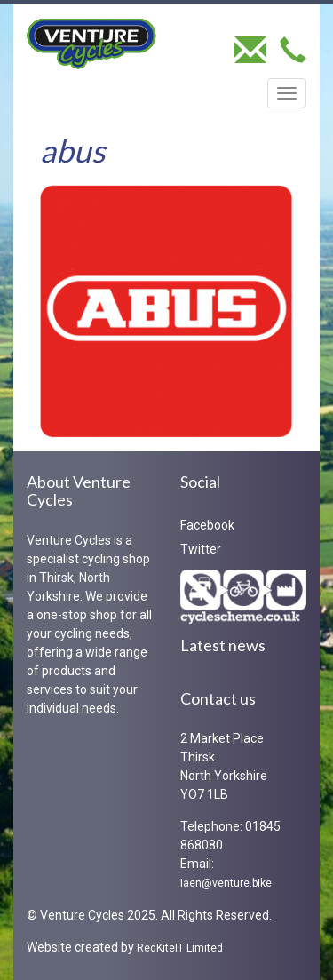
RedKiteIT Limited (180, 948)
